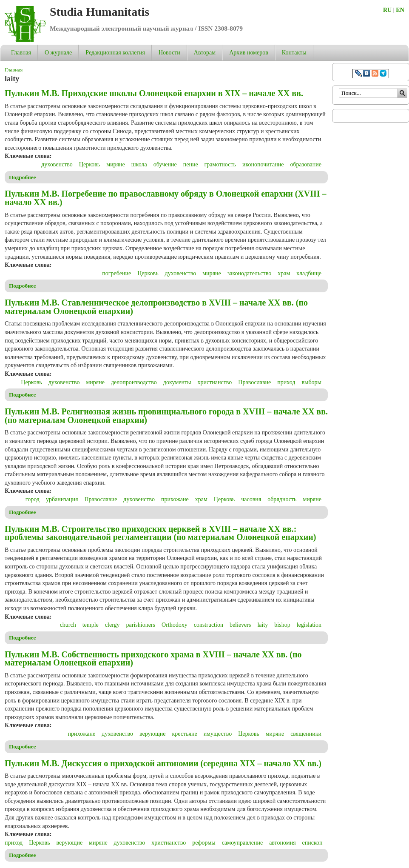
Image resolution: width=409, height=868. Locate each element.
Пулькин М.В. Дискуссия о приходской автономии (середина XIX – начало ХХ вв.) (163, 763)
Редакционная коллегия (115, 53)
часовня (251, 499)
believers (240, 625)
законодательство (249, 273)
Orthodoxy (175, 625)
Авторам (205, 53)
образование (306, 164)
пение (191, 164)
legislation (309, 625)
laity (263, 625)
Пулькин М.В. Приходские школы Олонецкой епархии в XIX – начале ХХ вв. (154, 93)
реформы (204, 843)
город (33, 499)
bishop (282, 625)
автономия (282, 843)
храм (284, 273)
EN (400, 10)
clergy (112, 625)
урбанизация (62, 499)
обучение (165, 164)
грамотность (220, 164)
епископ (312, 843)
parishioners (141, 625)
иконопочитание (263, 164)
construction (209, 625)
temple (91, 625)
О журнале (58, 53)
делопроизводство (134, 382)
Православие (254, 382)
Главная (21, 53)
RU (387, 10)
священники (306, 734)
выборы (311, 382)
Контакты (294, 53)
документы (177, 382)
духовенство (57, 164)
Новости (169, 53)
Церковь (89, 164)
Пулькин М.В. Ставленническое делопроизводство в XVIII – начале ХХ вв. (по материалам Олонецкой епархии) (156, 307)
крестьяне (184, 734)
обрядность (282, 499)
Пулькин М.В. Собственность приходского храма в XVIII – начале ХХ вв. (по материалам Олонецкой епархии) (153, 659)
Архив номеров (249, 53)
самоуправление (242, 843)
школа (139, 164)
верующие (153, 734)
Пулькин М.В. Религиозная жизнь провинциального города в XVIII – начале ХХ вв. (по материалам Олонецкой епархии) (166, 416)
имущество (218, 734)
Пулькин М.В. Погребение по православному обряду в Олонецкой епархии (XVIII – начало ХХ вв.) (166, 198)
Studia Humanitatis (99, 12)
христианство (214, 382)
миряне (116, 164)
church (68, 625)
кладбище (309, 273)
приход (286, 382)
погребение (116, 273)
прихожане (175, 499)
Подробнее (23, 177)
